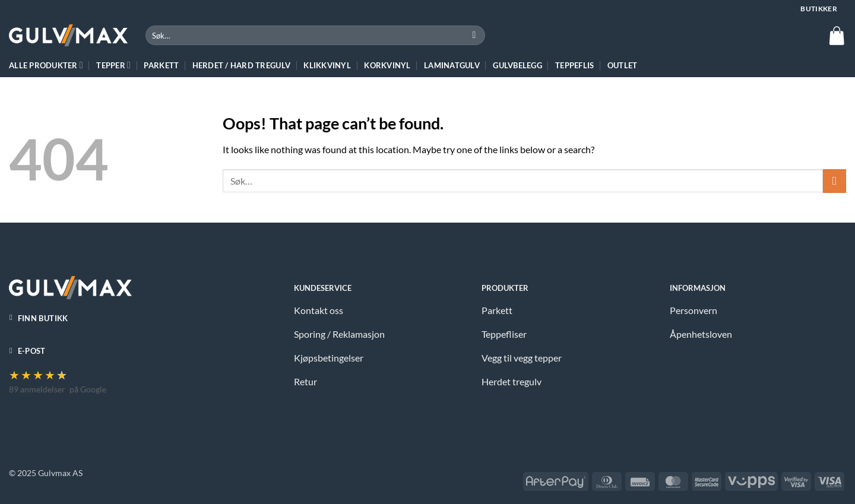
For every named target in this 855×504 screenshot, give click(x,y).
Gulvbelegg (517, 65)
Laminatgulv (452, 65)
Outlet (623, 65)
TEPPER (113, 65)
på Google (88, 389)
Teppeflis (574, 65)
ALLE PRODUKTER (46, 65)
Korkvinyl (387, 65)
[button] (837, 36)
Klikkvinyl (327, 65)
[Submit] (474, 36)
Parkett (161, 65)
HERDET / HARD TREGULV (241, 65)
